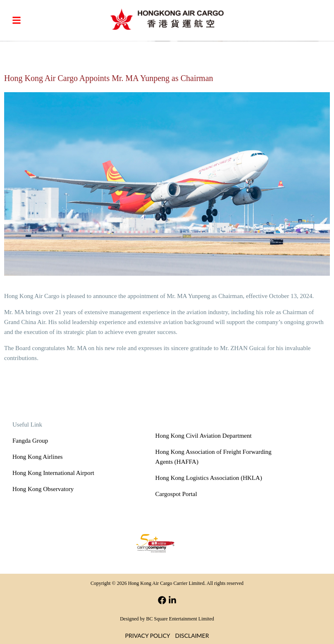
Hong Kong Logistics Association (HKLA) (209, 478)
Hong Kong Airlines (38, 457)
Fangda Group (30, 441)
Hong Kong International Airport (53, 473)
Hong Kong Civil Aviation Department (204, 436)
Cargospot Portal (176, 494)
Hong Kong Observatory (43, 489)
